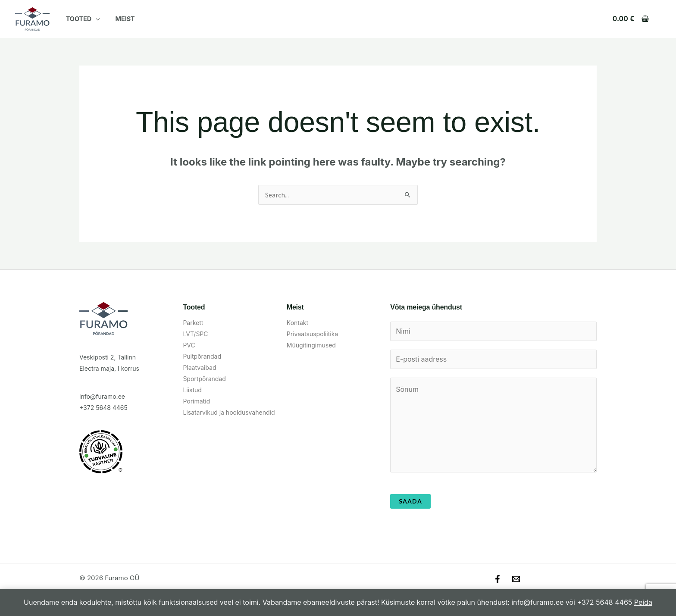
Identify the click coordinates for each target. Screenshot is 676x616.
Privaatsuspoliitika (312, 334)
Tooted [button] (77, 19)
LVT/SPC (195, 334)
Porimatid (196, 401)
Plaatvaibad (199, 367)
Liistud (192, 390)
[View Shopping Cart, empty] (631, 19)
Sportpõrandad (204, 379)
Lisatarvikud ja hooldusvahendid (229, 412)
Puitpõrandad (202, 356)
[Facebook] (498, 580)
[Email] (516, 580)
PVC (189, 345)
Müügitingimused (311, 345)
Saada (410, 502)
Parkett (193, 323)
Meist (121, 19)
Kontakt (297, 323)
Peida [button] (643, 602)
